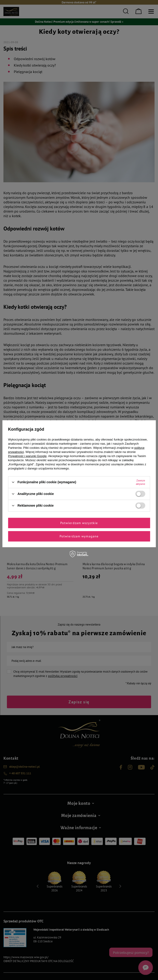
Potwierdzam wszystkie (79, 523)
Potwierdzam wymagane (79, 536)
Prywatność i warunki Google (27, 456)
